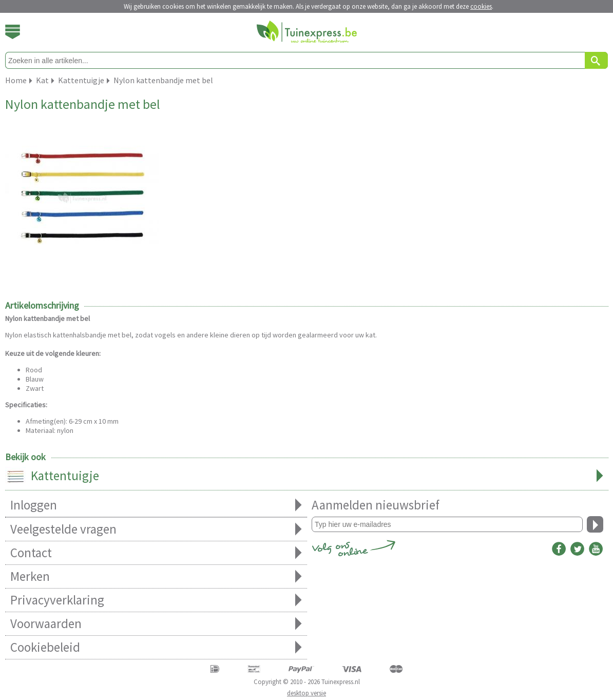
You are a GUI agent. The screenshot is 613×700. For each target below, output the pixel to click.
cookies (481, 6)
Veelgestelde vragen (156, 529)
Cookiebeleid (156, 647)
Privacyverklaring (156, 600)
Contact (156, 553)
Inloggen (156, 505)
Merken (156, 576)
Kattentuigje (307, 477)
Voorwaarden (156, 624)
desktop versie (306, 693)
